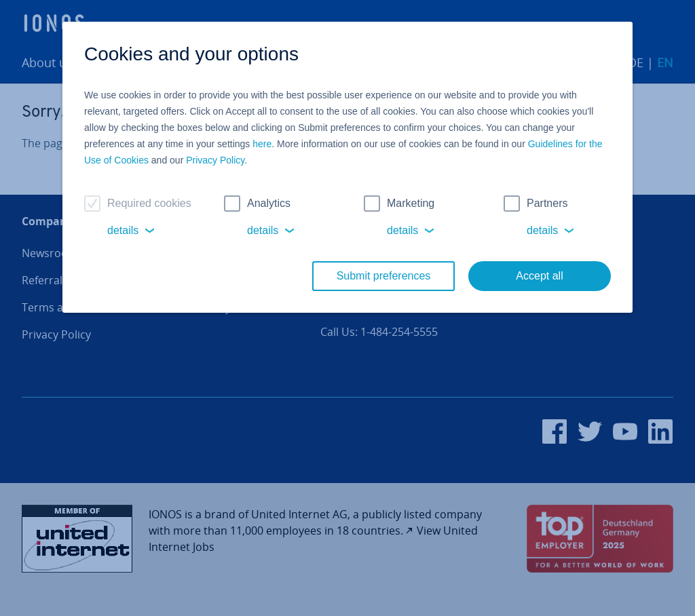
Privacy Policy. (217, 160)
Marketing (411, 203)
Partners (547, 203)
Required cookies (149, 203)
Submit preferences (384, 276)
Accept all (539, 276)
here (262, 144)
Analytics (269, 203)
